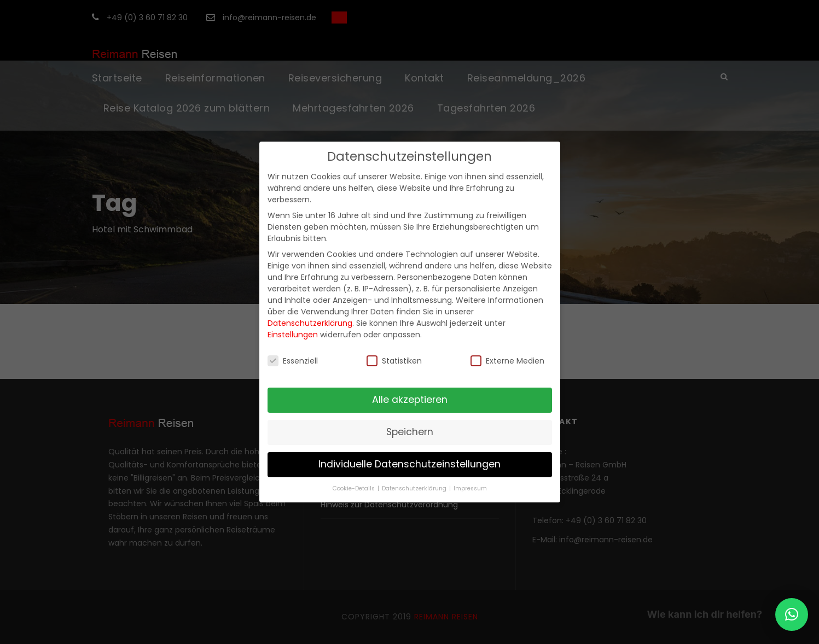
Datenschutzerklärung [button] (415, 488)
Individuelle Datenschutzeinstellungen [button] (409, 464)
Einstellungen (293, 335)
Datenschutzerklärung (310, 323)
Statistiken (394, 361)
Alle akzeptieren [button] (410, 400)
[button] (792, 614)
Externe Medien (507, 361)
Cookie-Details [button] (355, 488)
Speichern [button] (410, 432)
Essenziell (293, 361)
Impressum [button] (470, 488)
